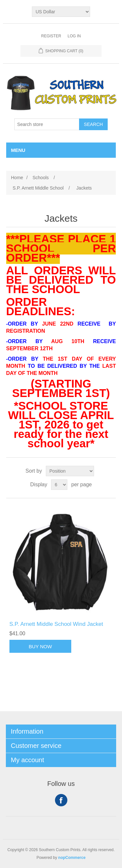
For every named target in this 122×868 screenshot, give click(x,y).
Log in (74, 36)
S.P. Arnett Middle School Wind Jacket (56, 624)
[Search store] (47, 124)
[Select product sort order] (70, 471)
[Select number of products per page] (59, 485)
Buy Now (40, 646)
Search (93, 124)
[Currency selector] (61, 12)
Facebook (61, 800)
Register (51, 36)
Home (17, 178)
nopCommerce (72, 858)
